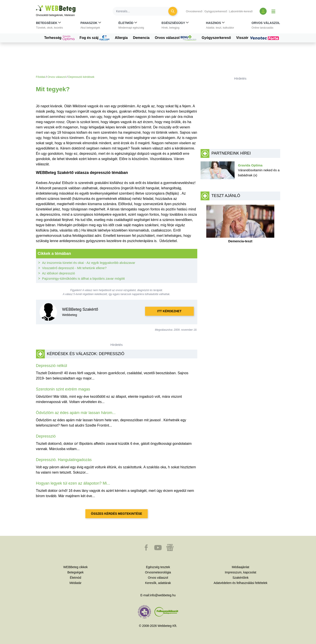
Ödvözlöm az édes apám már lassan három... (76, 413)
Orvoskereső (194, 11)
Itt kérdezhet (169, 311)
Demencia (141, 38)
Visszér (258, 38)
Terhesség (59, 38)
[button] (49, 26)
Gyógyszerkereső (216, 11)
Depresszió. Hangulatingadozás (64, 460)
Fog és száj (95, 38)
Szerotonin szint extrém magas (63, 389)
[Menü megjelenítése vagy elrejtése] (273, 11)
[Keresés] (143, 11)
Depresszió (46, 436)
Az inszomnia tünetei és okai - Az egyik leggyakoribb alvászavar (89, 263)
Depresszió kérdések (81, 77)
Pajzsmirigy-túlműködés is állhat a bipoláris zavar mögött (83, 278)
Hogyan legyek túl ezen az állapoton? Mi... (73, 483)
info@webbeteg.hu (163, 595)
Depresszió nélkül (52, 366)
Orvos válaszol (176, 38)
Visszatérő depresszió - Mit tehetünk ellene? (74, 268)
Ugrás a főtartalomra (36, 5)
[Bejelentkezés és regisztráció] (263, 11)
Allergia (121, 38)
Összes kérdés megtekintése (116, 514)
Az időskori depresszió (59, 273)
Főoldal (41, 77)
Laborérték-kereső (241, 11)
